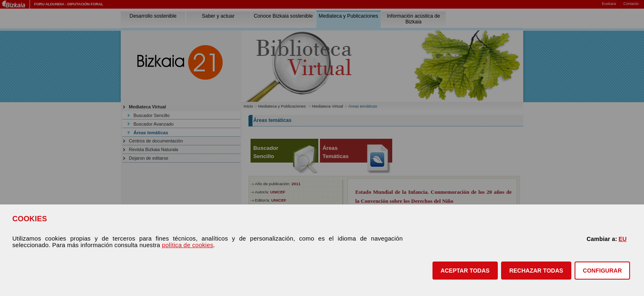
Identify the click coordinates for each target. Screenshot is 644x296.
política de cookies (187, 245)
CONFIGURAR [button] (602, 271)
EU (623, 239)
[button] (465, 271)
